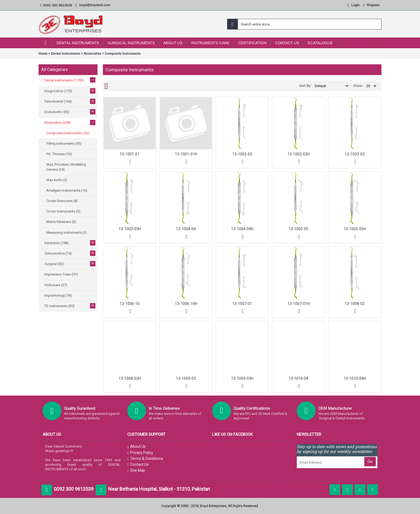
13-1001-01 (130, 154)
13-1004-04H (242, 229)
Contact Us (138, 465)
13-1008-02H (130, 378)
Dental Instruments (66, 54)
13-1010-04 (298, 378)
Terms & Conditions (145, 459)
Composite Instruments (123, 54)
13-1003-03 (355, 154)
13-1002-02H (299, 154)
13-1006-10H (186, 304)
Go (370, 461)
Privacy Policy (140, 453)
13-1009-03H (242, 378)
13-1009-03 (186, 378)
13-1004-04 (186, 229)
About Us (136, 447)
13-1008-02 (355, 304)
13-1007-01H (299, 304)
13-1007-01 (242, 304)
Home (43, 54)
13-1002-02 (242, 154)
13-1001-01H (186, 154)
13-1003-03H (130, 229)
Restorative (93, 54)
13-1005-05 (298, 229)
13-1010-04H (355, 378)
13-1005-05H (355, 229)
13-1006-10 (130, 304)
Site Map (136, 471)
